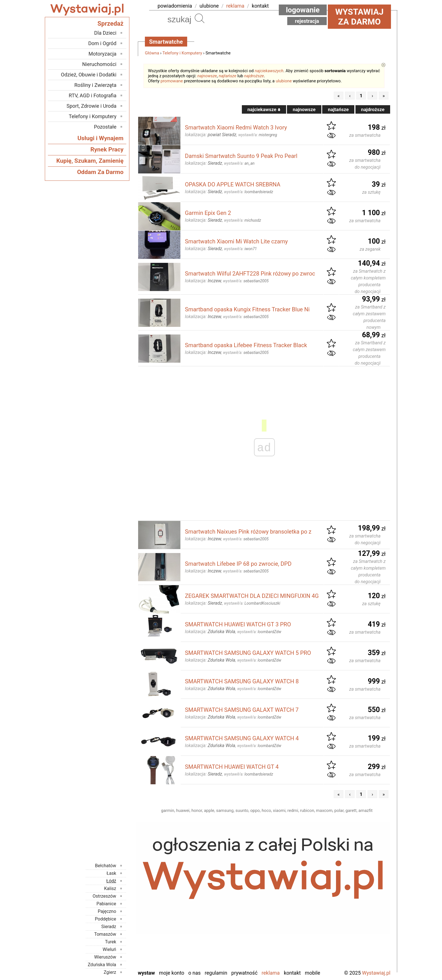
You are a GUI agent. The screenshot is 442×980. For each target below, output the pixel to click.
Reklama (271, 973)
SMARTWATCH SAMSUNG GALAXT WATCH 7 (242, 710)
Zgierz (110, 972)
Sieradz (109, 927)
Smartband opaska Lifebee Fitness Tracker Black (246, 345)
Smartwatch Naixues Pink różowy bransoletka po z (248, 532)
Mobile (312, 973)
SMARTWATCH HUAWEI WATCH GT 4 (232, 767)
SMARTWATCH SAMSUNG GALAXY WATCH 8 (242, 681)
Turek (111, 942)
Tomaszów (105, 934)
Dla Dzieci (105, 33)
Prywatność (245, 973)
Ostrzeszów (104, 896)
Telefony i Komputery (182, 53)
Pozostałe (105, 127)
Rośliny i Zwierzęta (95, 85)
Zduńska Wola (102, 965)
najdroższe (254, 76)
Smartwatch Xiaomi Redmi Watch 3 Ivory (236, 127)
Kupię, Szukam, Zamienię (90, 161)
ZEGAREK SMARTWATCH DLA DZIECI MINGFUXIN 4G (252, 596)
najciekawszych (269, 71)
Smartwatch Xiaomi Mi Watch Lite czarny (236, 241)
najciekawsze (264, 109)
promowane (172, 81)
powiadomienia (175, 6)
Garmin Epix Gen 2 (208, 213)
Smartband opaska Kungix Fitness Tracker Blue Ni (247, 309)
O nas (195, 973)
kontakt (260, 6)
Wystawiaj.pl (376, 973)
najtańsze (227, 76)
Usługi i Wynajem (100, 138)
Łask (111, 873)
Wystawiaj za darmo (359, 17)
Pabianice (106, 904)
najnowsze (207, 76)
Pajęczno (107, 911)
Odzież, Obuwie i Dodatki (89, 75)
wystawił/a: (258, 135)
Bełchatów (106, 866)
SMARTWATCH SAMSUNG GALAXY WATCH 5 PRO (248, 653)
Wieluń (109, 949)
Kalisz (110, 888)
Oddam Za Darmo (100, 172)
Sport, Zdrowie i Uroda (91, 106)
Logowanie (303, 10)
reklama (235, 6)
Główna (152, 53)
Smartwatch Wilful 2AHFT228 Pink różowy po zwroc (250, 274)
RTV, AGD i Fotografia (93, 95)
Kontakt (292, 973)
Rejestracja (307, 21)
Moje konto (172, 973)
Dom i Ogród (102, 43)
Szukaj (200, 18)
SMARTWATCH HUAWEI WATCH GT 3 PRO (238, 624)
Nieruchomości (99, 64)
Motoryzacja (102, 54)
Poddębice (106, 919)
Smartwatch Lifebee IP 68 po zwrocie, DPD (238, 564)
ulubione (209, 6)
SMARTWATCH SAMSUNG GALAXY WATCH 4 (242, 738)
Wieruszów (105, 957)
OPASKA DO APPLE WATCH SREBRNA (233, 184)
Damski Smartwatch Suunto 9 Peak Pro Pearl (241, 156)
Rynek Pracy (107, 149)
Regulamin (216, 973)
